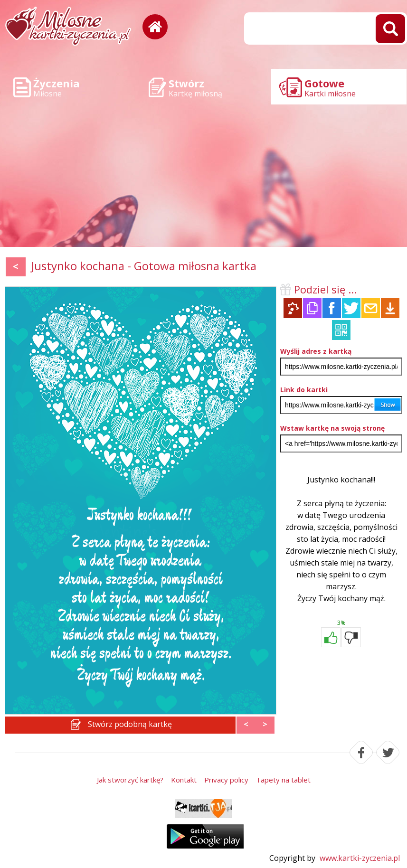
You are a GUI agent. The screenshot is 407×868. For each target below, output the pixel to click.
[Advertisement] (203, 176)
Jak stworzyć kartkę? (130, 780)
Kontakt (184, 780)
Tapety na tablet (283, 780)
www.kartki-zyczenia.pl (360, 858)
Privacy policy (226, 780)
